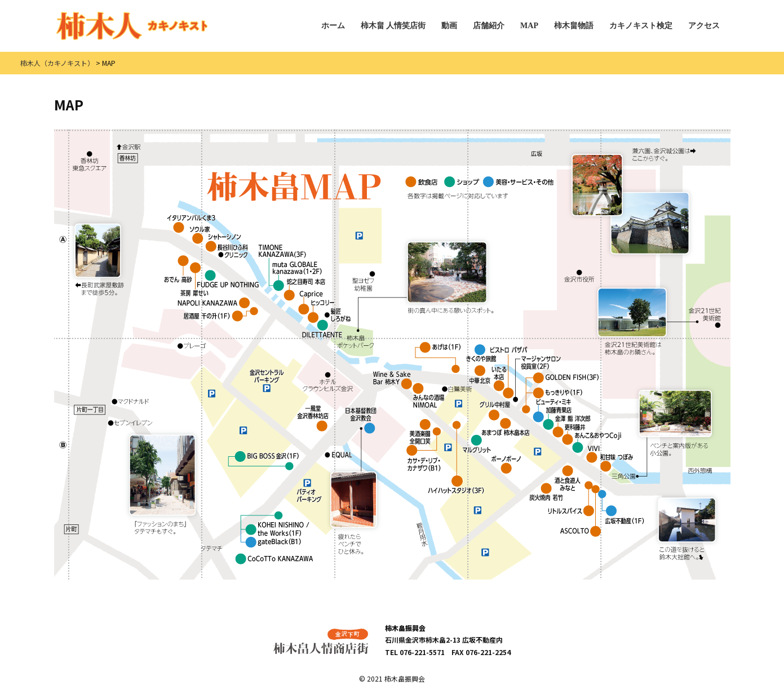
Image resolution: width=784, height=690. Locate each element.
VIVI (593, 454)
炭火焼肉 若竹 (546, 492)
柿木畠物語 (574, 26)
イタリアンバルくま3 (192, 223)
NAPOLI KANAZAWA (214, 303)
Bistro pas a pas (506, 350)
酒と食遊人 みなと (568, 478)
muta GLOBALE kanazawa (297, 276)
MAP (529, 26)
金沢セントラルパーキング (267, 380)
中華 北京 (480, 375)
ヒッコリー (322, 311)
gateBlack (274, 542)
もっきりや (559, 393)
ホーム (333, 26)
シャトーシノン (223, 243)
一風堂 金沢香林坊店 (314, 418)
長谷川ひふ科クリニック (233, 251)
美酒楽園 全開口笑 (420, 431)
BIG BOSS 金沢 (267, 457)
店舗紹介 (489, 26)
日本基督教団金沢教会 (361, 420)
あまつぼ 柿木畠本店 (506, 427)
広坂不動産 (625, 515)
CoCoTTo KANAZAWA (274, 559)
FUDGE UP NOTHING (228, 279)
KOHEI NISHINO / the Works (278, 529)
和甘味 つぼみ (617, 462)
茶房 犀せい (195, 279)
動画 (449, 26)
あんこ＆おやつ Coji (598, 442)
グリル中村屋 (496, 411)
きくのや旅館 (482, 353)
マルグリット (477, 444)
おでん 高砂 (178, 269)
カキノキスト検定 (641, 26)
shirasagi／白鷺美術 (458, 389)
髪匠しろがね (338, 315)
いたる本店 (500, 379)
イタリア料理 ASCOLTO (581, 533)
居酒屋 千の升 (213, 316)
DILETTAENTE (322, 329)
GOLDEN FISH (566, 378)
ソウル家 (200, 235)
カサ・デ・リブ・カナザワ (424, 458)
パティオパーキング (308, 491)
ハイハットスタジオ (456, 485)
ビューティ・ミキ (552, 410)
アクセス (704, 26)
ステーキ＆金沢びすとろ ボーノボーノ (506, 464)
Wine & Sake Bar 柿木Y (392, 380)
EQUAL (338, 455)
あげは (441, 347)
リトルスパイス (574, 511)
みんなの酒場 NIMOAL (429, 395)
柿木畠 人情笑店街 (393, 26)
